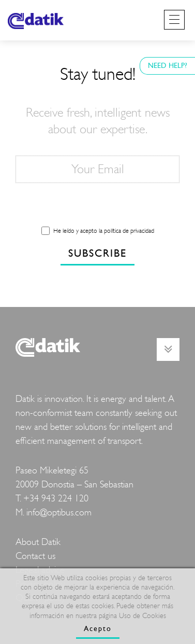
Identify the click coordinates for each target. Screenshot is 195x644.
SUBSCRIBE (97, 253)
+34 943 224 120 (56, 499)
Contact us (35, 556)
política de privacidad (129, 231)
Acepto (98, 629)
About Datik (38, 542)
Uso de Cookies (142, 616)
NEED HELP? (168, 66)
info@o (39, 513)
